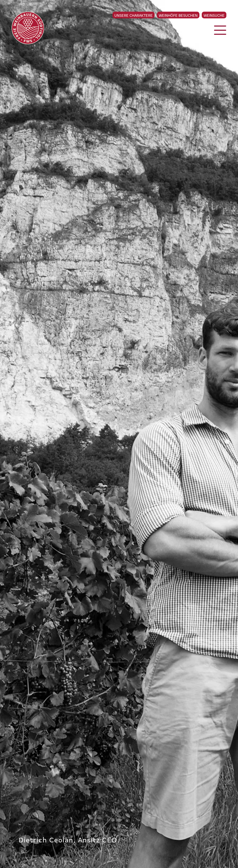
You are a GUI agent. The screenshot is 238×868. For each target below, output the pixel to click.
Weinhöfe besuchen (178, 15)
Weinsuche (214, 15)
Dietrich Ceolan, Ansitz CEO (68, 839)
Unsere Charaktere (134, 15)
